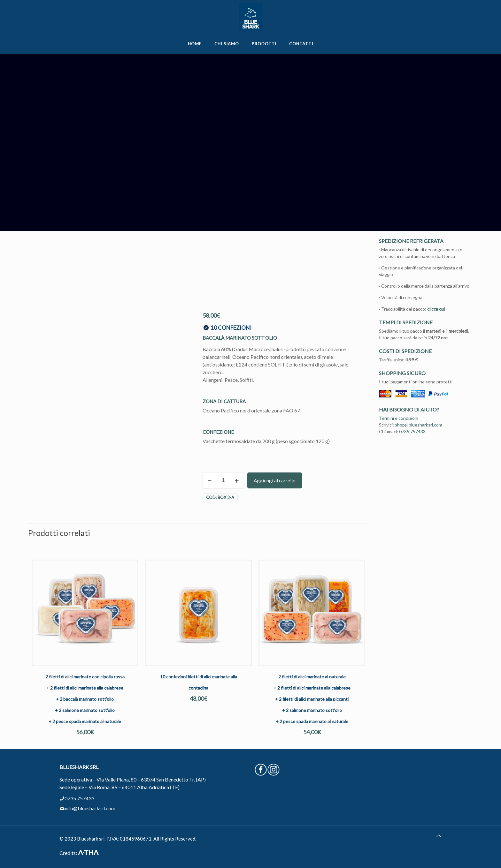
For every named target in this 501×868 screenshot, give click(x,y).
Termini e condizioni (399, 418)
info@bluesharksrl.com (90, 808)
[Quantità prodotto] (223, 480)
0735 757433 (412, 431)
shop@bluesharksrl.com (419, 425)
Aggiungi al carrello (275, 480)
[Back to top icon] (439, 836)
